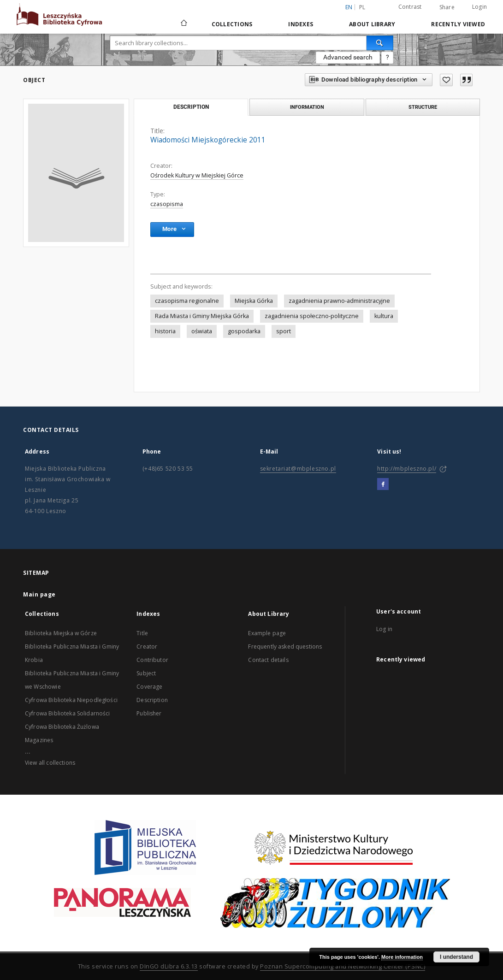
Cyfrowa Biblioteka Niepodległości (71, 700)
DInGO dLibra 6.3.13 (169, 966)
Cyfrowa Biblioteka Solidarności (68, 713)
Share (447, 7)
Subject (146, 673)
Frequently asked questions (285, 646)
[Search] (380, 43)
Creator (147, 646)
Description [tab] (191, 107)
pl (362, 7)
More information (402, 957)
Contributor (152, 660)
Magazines (39, 740)
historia (165, 331)
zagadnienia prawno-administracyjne (339, 301)
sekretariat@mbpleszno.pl (298, 469)
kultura (384, 316)
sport (284, 331)
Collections (232, 24)
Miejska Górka (254, 301)
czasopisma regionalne (187, 301)
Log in (384, 629)
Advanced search (348, 57)
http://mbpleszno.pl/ (407, 469)
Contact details (268, 660)
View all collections (50, 763)
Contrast (410, 7)
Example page (267, 633)
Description (152, 700)
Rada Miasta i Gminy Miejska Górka (202, 316)
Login (479, 7)
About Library (372, 24)
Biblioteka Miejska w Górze (61, 633)
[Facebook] (383, 484)
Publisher (149, 713)
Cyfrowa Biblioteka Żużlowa (62, 727)
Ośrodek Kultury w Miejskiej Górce (197, 175)
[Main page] (183, 24)
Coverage (149, 687)
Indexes (301, 24)
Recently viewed (458, 24)
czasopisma (167, 204)
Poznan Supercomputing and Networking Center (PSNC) (343, 966)
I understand (456, 957)
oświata (202, 331)
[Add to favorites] (446, 80)
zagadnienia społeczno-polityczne (312, 316)
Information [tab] (307, 107)
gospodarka (244, 331)
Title (142, 633)
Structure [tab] (423, 107)
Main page (39, 594)
